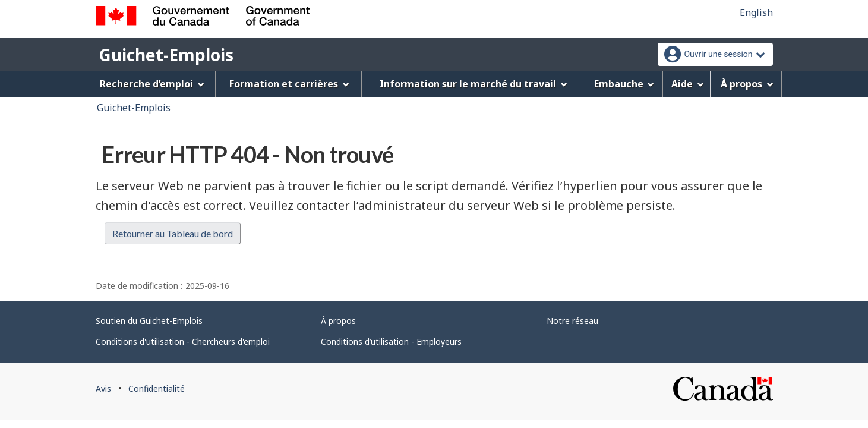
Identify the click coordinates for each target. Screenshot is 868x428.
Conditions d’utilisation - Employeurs (391, 342)
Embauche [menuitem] (624, 84)
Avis (103, 388)
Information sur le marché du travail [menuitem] (474, 84)
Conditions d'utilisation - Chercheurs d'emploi (183, 342)
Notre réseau (572, 321)
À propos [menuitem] (747, 84)
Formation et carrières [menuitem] (289, 84)
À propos (338, 321)
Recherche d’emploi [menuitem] (152, 84)
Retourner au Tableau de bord (173, 233)
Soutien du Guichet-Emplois (149, 321)
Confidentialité (157, 388)
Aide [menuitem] (688, 84)
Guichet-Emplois (166, 55)
